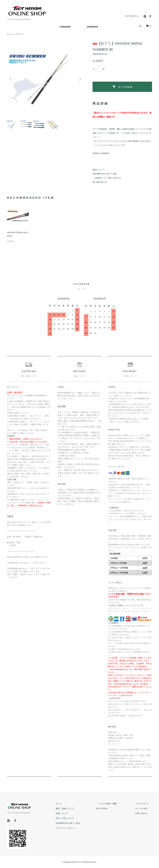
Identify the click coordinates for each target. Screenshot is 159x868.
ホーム (10, 34)
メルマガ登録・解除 (116, 804)
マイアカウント (132, 16)
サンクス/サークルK (116, 716)
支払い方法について (78, 818)
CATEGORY (65, 27)
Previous (11, 79)
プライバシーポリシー (79, 828)
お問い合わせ (144, 813)
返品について (99, 170)
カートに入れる (122, 87)
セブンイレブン (115, 710)
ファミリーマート (133, 710)
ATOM (115, 809)
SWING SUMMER (101, 153)
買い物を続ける (100, 182)
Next (79, 79)
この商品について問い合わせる (107, 178)
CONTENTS (92, 27)
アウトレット (21, 34)
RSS (109, 809)
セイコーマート (135, 716)
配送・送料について (78, 809)
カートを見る (144, 809)
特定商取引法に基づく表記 (105, 174)
